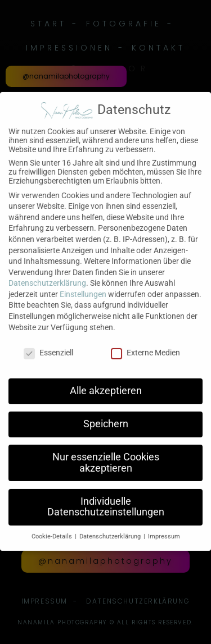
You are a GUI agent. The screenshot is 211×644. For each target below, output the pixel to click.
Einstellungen (83, 287)
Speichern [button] (106, 417)
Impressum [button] (164, 530)
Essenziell (48, 345)
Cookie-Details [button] (53, 530)
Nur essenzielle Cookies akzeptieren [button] (106, 456)
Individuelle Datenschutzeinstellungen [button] (106, 500)
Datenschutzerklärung (47, 276)
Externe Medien (145, 345)
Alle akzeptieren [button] (106, 384)
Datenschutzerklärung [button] (111, 530)
